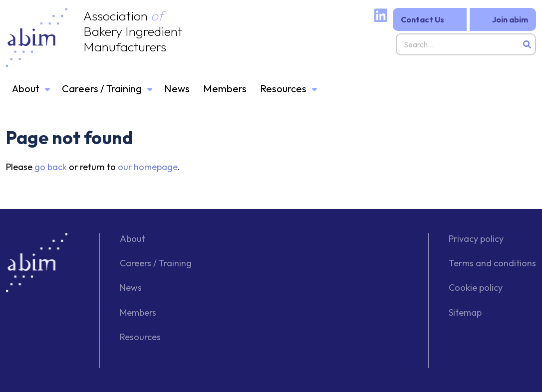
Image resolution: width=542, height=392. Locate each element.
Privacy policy (476, 239)
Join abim (510, 19)
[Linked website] (381, 18)
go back (51, 167)
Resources (283, 89)
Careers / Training (102, 89)
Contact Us (422, 19)
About (26, 89)
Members (225, 89)
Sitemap (465, 312)
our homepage (148, 167)
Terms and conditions (492, 263)
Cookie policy (476, 288)
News (177, 89)
